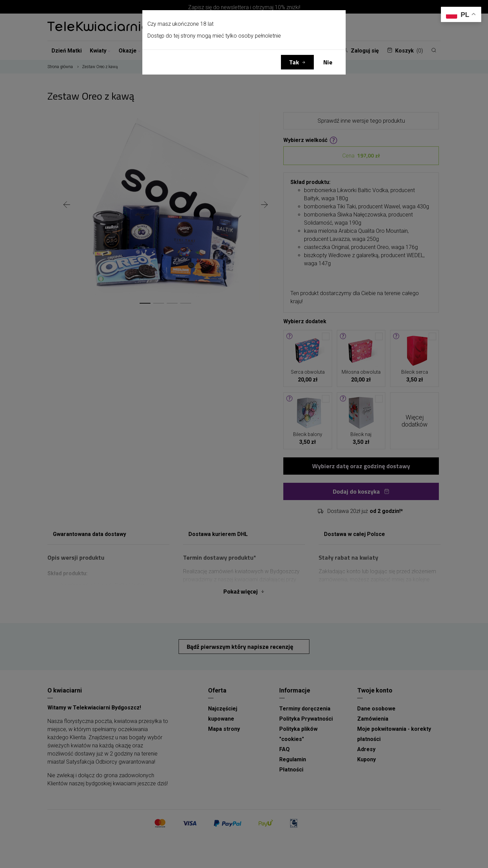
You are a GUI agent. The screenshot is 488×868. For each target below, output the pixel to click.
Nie (328, 62)
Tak (294, 62)
